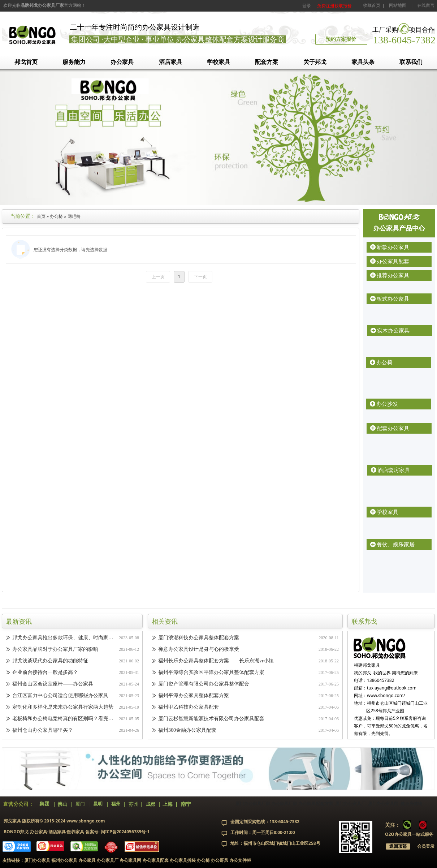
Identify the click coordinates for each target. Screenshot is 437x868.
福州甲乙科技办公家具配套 (189, 708)
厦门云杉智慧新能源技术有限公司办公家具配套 (211, 719)
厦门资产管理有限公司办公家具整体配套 (204, 685)
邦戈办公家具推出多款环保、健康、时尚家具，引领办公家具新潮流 (64, 638)
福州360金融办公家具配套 (187, 731)
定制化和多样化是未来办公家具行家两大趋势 (63, 708)
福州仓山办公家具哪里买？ (43, 731)
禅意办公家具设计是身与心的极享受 (199, 650)
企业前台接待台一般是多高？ (45, 673)
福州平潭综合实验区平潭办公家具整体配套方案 (211, 673)
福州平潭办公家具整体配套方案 (194, 696)
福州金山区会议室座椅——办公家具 (53, 685)
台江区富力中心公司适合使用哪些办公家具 (60, 696)
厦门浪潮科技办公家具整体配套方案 (199, 638)
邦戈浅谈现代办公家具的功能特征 (50, 661)
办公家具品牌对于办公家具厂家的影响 (55, 650)
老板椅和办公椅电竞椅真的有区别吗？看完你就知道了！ (64, 719)
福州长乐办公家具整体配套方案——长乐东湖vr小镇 (216, 661)
